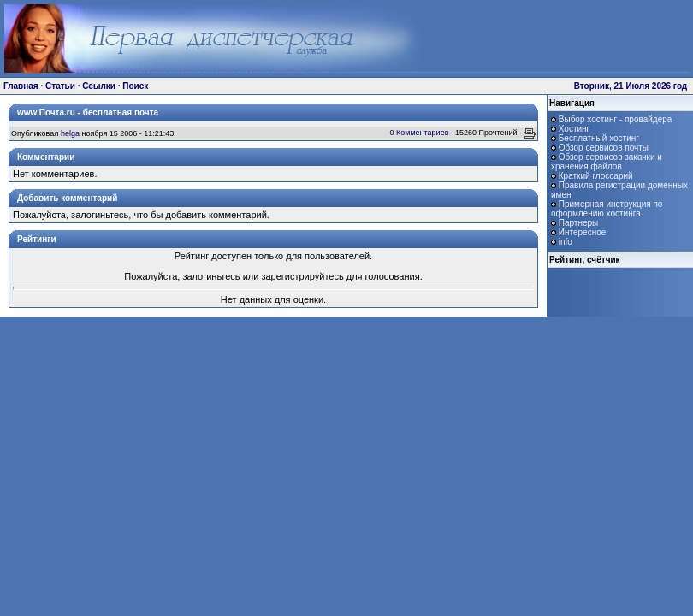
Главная (21, 86)
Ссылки (99, 86)
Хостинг (574, 129)
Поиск (135, 86)
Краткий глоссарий (596, 176)
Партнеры (579, 223)
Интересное (583, 232)
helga (70, 133)
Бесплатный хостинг (599, 138)
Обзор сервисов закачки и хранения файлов (607, 162)
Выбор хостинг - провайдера (616, 119)
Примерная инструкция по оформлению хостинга (607, 209)
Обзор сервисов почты (604, 148)
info (566, 242)
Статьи (60, 86)
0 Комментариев (419, 133)
